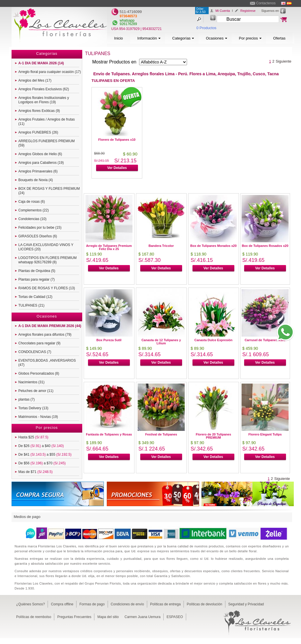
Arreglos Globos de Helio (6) (40, 154)
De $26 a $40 (41, 446)
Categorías (183, 38)
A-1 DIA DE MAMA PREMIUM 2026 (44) (50, 326)
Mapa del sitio (108, 617)
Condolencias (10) (32, 219)
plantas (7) (27, 399)
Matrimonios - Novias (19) (38, 417)
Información (149, 38)
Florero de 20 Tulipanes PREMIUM (213, 436)
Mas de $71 (36, 472)
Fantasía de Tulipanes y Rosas (109, 434)
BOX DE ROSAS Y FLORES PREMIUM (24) (49, 191)
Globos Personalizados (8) (39, 373)
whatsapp (127, 20)
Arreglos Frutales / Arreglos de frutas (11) (47, 122)
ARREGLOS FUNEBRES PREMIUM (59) (47, 143)
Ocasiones (216, 38)
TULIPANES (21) (31, 305)
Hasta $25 (33, 437)
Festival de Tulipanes (161, 434)
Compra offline (62, 604)
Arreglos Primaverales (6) (38, 171)
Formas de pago (92, 604)
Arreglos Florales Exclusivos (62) (44, 89)
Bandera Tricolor (161, 246)
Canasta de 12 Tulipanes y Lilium (161, 342)
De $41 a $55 (45, 455)
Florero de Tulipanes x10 (117, 140)
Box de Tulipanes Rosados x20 (265, 246)
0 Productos (206, 28)
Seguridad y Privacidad (246, 604)
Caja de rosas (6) (32, 202)
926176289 (128, 24)
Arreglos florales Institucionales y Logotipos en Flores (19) (44, 100)
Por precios (250, 38)
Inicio (119, 38)
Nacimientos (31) (32, 382)
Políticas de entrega (165, 604)
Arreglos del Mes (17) (35, 80)
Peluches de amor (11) (36, 391)
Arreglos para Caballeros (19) (41, 163)
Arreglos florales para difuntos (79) (45, 335)
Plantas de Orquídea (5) (37, 271)
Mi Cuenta (223, 11)
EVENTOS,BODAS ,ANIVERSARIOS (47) (47, 363)
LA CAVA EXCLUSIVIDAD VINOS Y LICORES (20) (46, 247)
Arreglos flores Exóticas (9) (39, 111)
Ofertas (279, 38)
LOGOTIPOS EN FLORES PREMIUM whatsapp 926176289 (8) (48, 260)
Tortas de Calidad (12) (35, 297)
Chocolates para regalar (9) (40, 343)
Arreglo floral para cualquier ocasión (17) (50, 72)
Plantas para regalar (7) (37, 279)
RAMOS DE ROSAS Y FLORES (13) (47, 288)
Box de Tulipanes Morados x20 (213, 246)
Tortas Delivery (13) (33, 408)
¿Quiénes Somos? (30, 604)
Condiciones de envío (127, 604)
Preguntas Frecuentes (74, 617)
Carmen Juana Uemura (143, 617)
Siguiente (283, 61)
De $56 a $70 (42, 463)
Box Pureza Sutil (109, 340)
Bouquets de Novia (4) (36, 180)
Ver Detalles (117, 168)
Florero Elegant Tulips (265, 434)
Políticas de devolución (204, 604)
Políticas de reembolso (34, 617)
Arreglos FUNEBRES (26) (38, 132)
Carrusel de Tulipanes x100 (265, 340)
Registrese (248, 11)
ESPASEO (175, 617)
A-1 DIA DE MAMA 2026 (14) (41, 63)
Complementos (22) (34, 210)
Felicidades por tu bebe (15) (40, 228)
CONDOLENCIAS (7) (35, 352)
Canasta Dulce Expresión (213, 340)
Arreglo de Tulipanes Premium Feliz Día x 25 (109, 247)
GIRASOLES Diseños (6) (38, 236)
